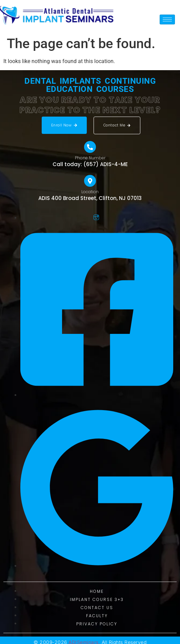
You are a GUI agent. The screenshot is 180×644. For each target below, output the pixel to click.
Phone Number (90, 158)
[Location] (90, 181)
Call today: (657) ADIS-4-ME (90, 164)
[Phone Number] (90, 147)
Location (90, 192)
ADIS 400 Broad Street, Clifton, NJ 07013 (90, 198)
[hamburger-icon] (167, 19)
